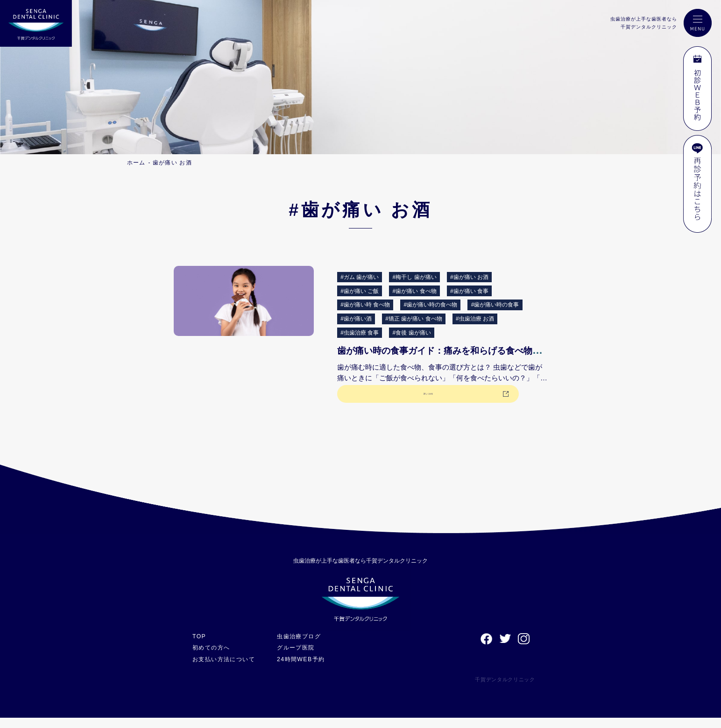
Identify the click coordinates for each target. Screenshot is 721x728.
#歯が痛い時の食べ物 (431, 305)
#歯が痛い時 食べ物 (365, 305)
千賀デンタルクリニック (497, 690)
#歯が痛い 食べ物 (415, 291)
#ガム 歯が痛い (360, 277)
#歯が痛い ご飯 (360, 291)
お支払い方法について (226, 669)
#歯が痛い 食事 (469, 291)
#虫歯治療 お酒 (475, 319)
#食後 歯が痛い (412, 333)
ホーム (136, 163)
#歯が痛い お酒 (469, 277)
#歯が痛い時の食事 (495, 305)
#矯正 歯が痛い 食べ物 (414, 319)
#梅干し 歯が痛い (415, 277)
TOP (200, 646)
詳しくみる (388, 402)
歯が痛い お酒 (172, 163)
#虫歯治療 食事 (360, 333)
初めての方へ (213, 658)
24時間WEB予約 (308, 669)
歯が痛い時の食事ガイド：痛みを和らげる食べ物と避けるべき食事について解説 (527, 350)
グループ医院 (302, 658)
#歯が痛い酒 (356, 319)
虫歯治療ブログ (306, 646)
